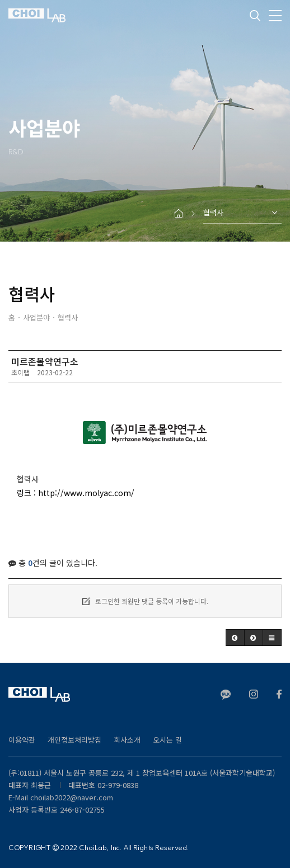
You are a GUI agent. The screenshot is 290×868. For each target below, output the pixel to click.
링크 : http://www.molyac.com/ (76, 493)
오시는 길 (167, 740)
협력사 (213, 213)
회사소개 (127, 740)
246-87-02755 (82, 810)
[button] (235, 638)
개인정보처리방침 (74, 740)
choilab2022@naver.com (72, 797)
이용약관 (22, 740)
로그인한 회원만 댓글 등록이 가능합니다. (145, 601)
